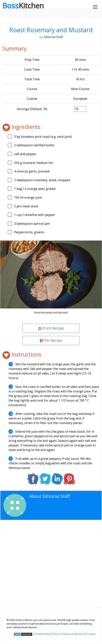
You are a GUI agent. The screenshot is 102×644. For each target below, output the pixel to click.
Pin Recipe (51, 340)
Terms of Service (62, 634)
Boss (23, 6)
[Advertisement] (51, 565)
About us (79, 634)
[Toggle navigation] (95, 7)
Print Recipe (51, 328)
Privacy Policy (42, 634)
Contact (91, 634)
